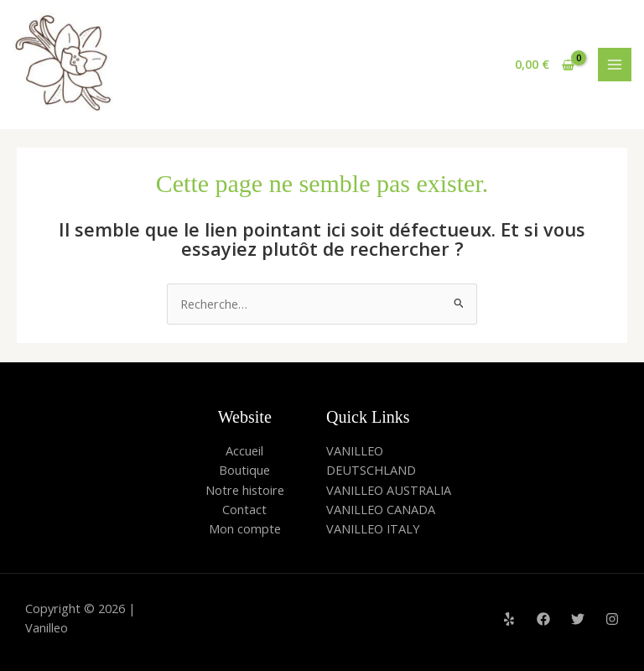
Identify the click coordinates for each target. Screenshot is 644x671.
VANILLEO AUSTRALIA (389, 490)
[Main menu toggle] (615, 65)
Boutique (244, 470)
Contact (244, 509)
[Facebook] (543, 619)
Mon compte (245, 528)
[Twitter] (578, 619)
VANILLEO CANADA (381, 509)
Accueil (244, 450)
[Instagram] (612, 619)
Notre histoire (245, 490)
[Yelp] (509, 619)
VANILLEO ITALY (373, 528)
